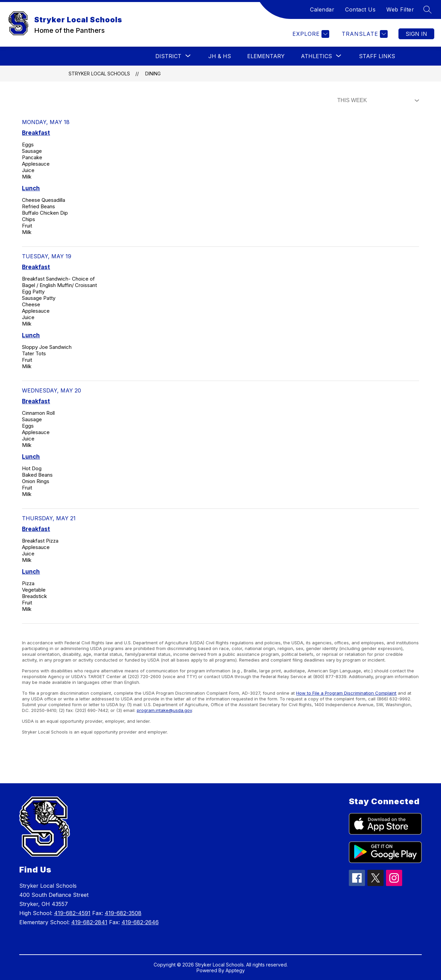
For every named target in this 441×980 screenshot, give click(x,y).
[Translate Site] (364, 34)
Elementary (266, 56)
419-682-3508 (123, 913)
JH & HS (220, 56)
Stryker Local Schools (99, 74)
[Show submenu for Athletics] (316, 56)
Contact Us (360, 9)
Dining (153, 74)
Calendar (322, 9)
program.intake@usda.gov (164, 710)
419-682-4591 (72, 913)
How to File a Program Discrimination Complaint (346, 693)
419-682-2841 (89, 922)
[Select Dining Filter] (377, 100)
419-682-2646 (140, 922)
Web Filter (400, 9)
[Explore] (310, 34)
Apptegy (235, 970)
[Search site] (427, 9)
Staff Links (377, 56)
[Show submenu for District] (168, 56)
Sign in (416, 34)
